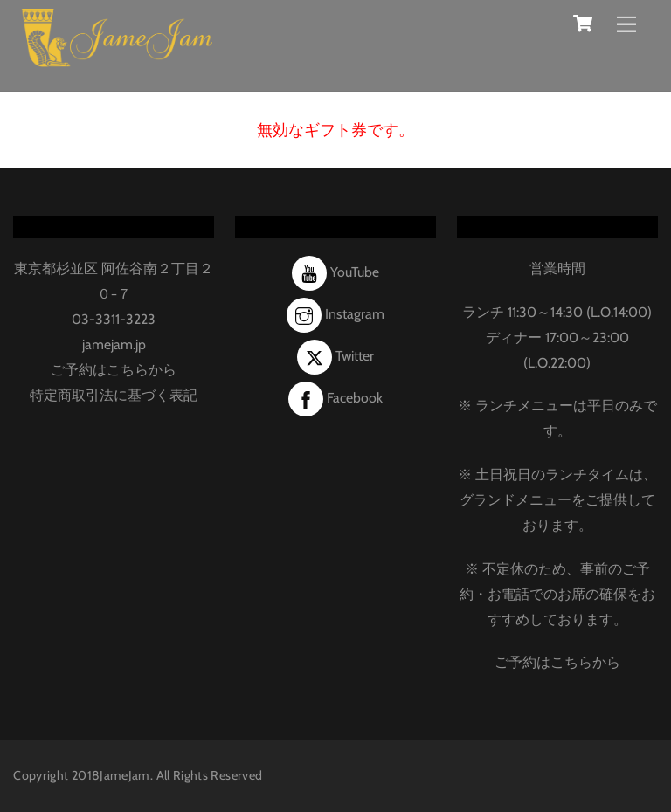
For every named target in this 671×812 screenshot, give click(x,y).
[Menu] (626, 24)
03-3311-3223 (114, 319)
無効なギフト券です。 (335, 130)
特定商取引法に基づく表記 (114, 395)
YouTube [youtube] (335, 272)
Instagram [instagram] (335, 314)
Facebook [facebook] (335, 398)
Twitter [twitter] (335, 356)
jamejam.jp (114, 344)
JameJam (125, 775)
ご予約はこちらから (114, 370)
